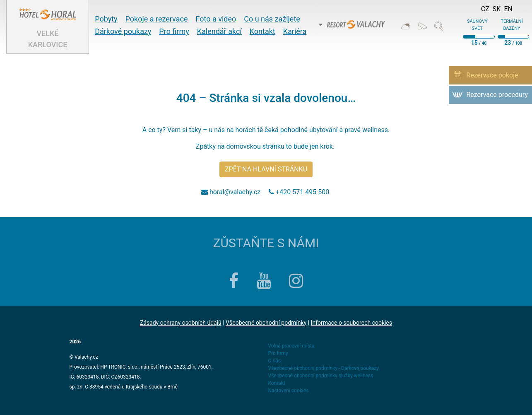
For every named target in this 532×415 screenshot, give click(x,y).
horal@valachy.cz (235, 192)
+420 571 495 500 (303, 192)
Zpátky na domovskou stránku (240, 146)
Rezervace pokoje (492, 75)
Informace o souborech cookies (351, 323)
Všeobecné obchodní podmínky (266, 323)
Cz (485, 9)
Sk (497, 9)
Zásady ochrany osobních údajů (181, 323)
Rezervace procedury (497, 95)
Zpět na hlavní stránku (266, 169)
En (508, 9)
